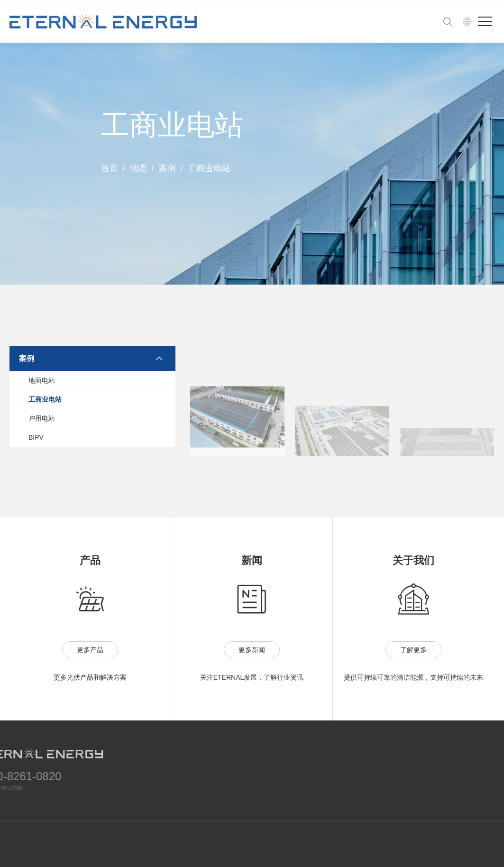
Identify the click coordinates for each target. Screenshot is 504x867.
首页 (110, 168)
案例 (167, 168)
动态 (138, 168)
